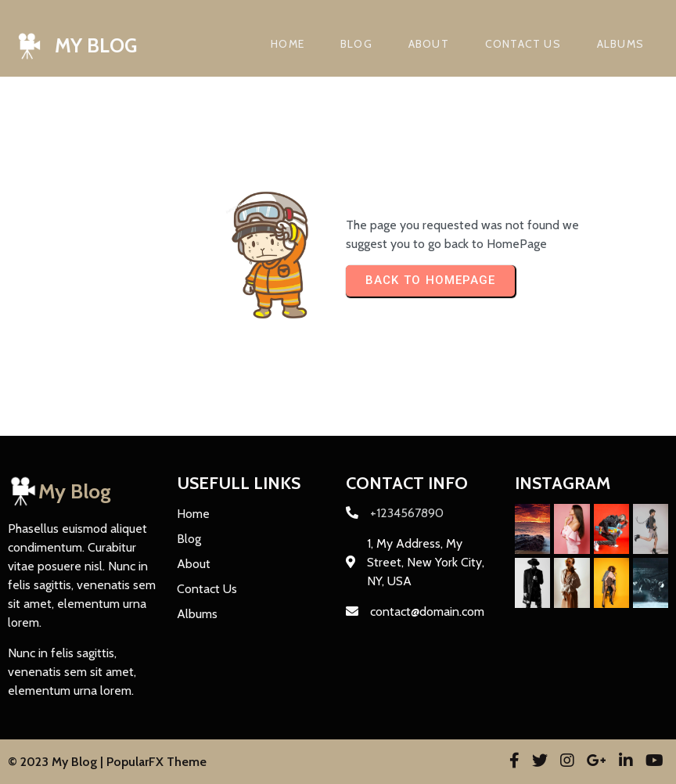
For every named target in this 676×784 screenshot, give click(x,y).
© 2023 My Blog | (57, 762)
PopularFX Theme (156, 762)
